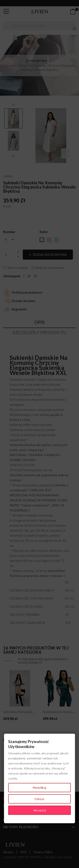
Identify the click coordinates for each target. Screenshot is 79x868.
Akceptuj (39, 810)
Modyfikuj (40, 788)
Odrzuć (40, 799)
